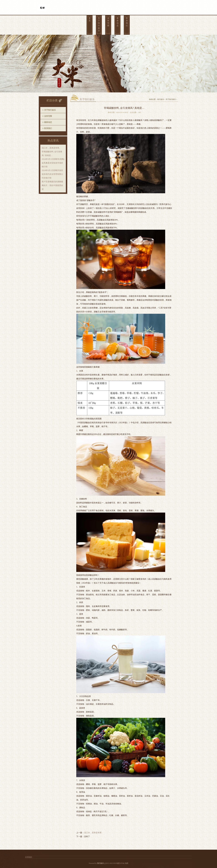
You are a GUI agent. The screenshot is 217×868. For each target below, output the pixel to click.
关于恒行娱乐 (99, 24)
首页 (90, 19)
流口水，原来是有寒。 (94, 833)
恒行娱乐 (161, 99)
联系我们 (127, 22)
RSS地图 (116, 863)
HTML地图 (124, 863)
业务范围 (108, 22)
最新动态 (118, 22)
